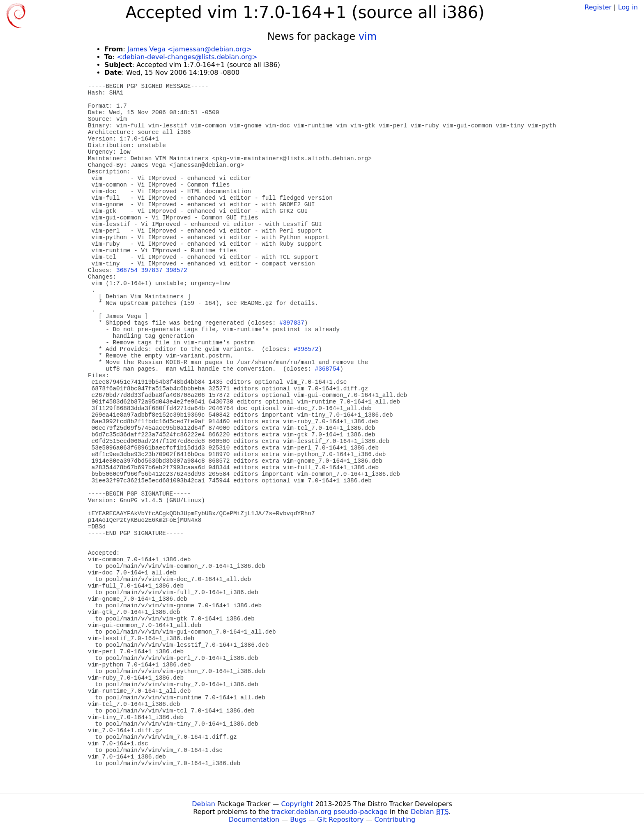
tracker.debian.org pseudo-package (330, 812)
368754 (127, 270)
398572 (177, 270)
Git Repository (340, 820)
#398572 (306, 349)
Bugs (298, 820)
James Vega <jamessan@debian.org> (190, 49)
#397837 (292, 323)
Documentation (254, 820)
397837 (152, 270)
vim (368, 37)
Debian (204, 804)
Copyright (297, 804)
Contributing (395, 820)
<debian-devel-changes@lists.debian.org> (187, 57)
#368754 (327, 369)
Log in (628, 7)
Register (598, 7)
